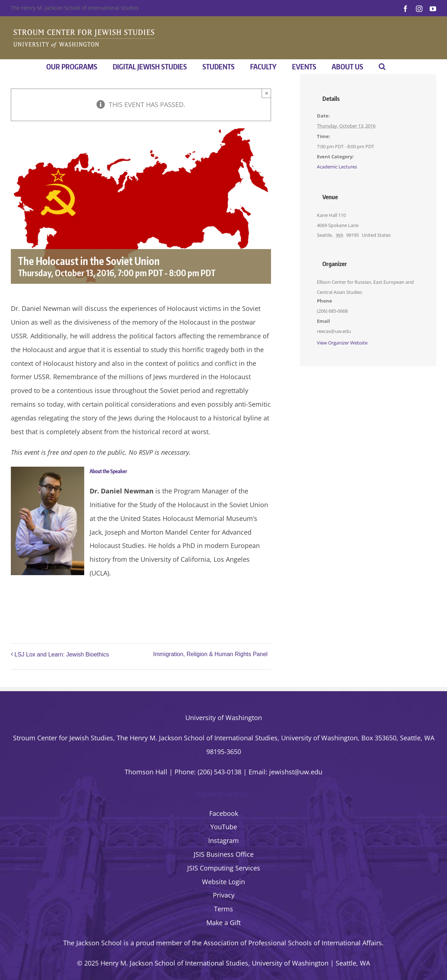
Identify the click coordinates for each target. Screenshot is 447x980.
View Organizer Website (342, 343)
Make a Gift (223, 923)
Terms (223, 909)
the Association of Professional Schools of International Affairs (287, 943)
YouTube (224, 827)
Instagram (223, 840)
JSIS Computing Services (224, 868)
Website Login (223, 882)
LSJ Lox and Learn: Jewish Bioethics (62, 654)
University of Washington (224, 718)
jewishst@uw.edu (296, 772)
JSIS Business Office (224, 854)
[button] (382, 67)
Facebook (224, 813)
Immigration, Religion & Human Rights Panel (210, 654)
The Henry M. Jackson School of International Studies (75, 8)
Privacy (224, 895)
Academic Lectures (337, 167)
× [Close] (267, 93)
